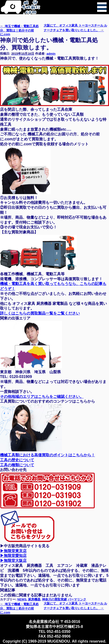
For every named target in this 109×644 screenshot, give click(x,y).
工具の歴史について (17, 460)
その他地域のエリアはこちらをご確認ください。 (42, 397)
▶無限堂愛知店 (13, 556)
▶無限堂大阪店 (13, 561)
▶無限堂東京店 (13, 551)
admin (51, 54)
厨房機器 (34, 599)
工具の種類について (17, 465)
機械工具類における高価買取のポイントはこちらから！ (47, 455)
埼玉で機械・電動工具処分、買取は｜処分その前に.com (19, 30)
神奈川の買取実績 (54, 599)
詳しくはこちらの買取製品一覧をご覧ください (40, 313)
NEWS (22, 599)
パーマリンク (77, 599)
